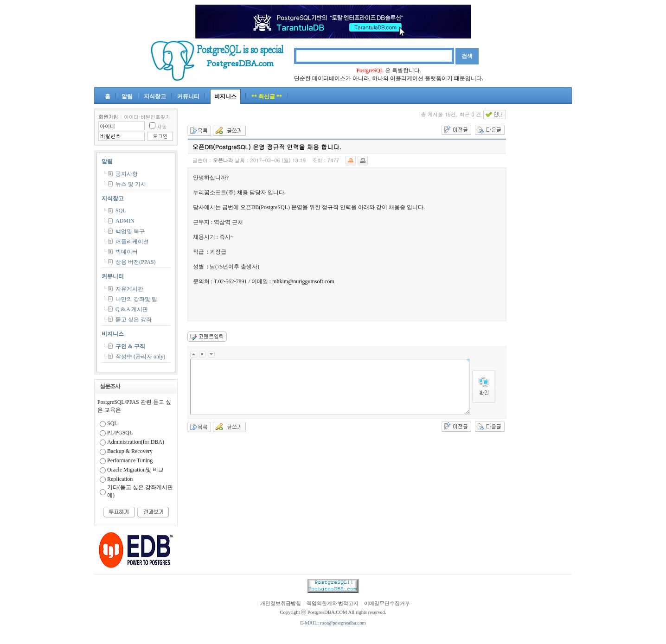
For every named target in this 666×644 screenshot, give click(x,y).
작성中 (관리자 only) (140, 357)
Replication (120, 479)
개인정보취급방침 (281, 603)
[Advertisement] (544, 248)
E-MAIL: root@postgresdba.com (333, 623)
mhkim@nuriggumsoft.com (303, 281)
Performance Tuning (130, 460)
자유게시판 (129, 289)
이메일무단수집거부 (387, 603)
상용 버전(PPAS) (136, 262)
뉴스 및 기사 (131, 184)
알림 (127, 96)
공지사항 (127, 174)
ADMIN (125, 221)
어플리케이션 (132, 242)
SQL (121, 210)
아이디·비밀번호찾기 (147, 117)
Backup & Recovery (130, 451)
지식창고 (155, 96)
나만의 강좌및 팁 (136, 299)
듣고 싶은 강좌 (134, 319)
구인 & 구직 (130, 346)
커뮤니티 (188, 96)
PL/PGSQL (120, 433)
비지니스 (225, 96)
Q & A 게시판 (132, 309)
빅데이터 (127, 252)
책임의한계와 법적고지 (333, 603)
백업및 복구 (130, 231)
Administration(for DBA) (136, 442)
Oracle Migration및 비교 (135, 470)
